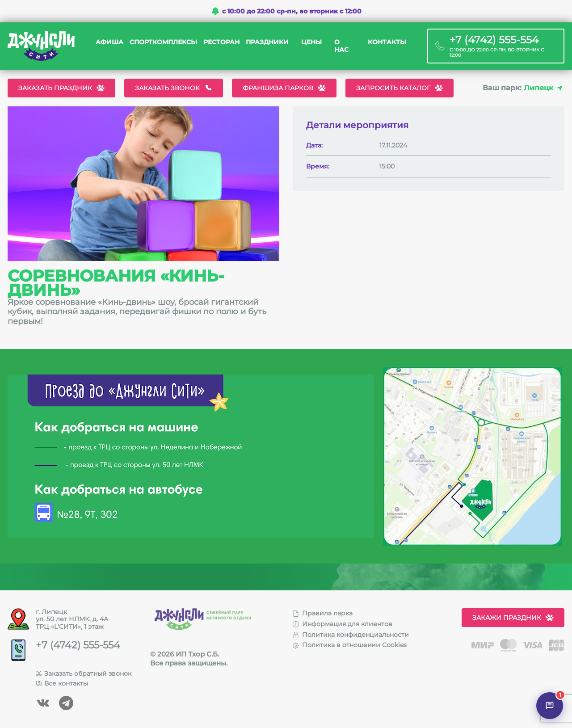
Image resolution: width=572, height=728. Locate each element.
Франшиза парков (284, 88)
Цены (311, 42)
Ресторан (221, 42)
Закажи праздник (513, 618)
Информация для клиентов (343, 624)
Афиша (109, 42)
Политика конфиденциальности (351, 635)
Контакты (387, 42)
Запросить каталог (400, 88)
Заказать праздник (61, 88)
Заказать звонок (174, 88)
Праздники (267, 42)
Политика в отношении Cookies (350, 645)
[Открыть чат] (550, 706)
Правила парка (323, 613)
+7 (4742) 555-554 (78, 645)
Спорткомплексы (163, 42)
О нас (341, 46)
